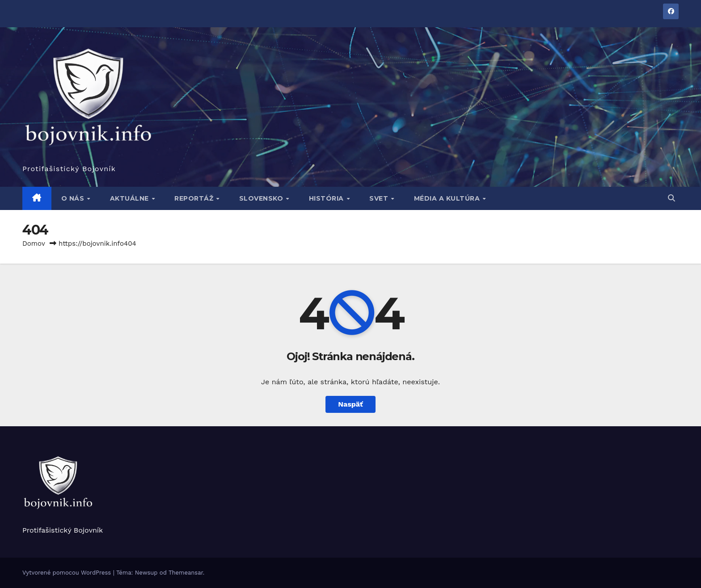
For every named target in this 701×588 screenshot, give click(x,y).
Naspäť (350, 404)
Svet (380, 198)
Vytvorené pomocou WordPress (68, 573)
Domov (34, 244)
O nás (74, 198)
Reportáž (195, 198)
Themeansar (186, 573)
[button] (671, 198)
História (327, 198)
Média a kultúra (448, 198)
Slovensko (262, 198)
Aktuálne (131, 198)
